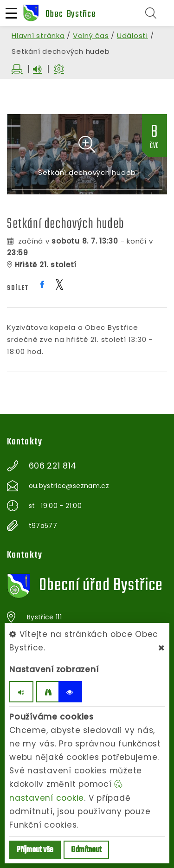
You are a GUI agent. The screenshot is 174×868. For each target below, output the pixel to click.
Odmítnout (86, 850)
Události (132, 35)
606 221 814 (53, 466)
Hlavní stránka (38, 35)
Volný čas (91, 35)
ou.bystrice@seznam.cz (69, 486)
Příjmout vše (35, 850)
